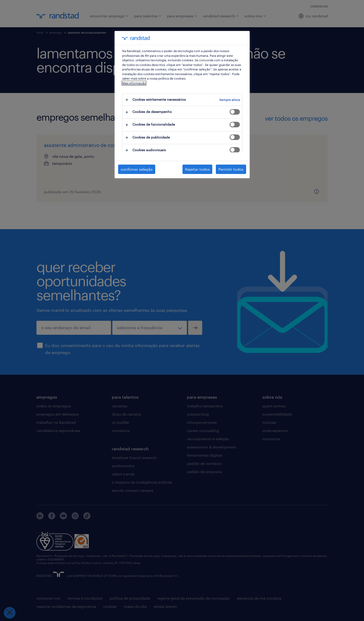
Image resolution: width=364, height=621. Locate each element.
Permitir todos (231, 169)
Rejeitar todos (197, 169)
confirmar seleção (137, 169)
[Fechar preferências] (9, 613)
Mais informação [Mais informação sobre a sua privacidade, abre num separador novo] (134, 83)
